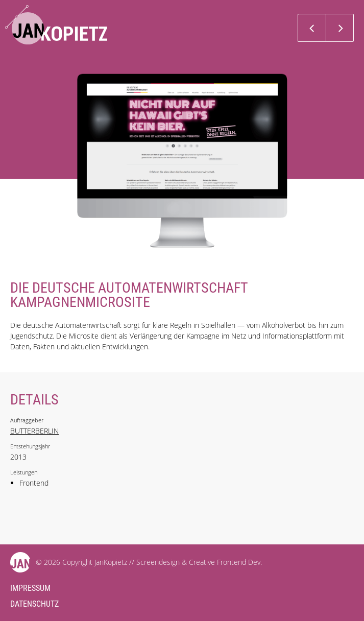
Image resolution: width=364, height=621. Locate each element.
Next (340, 28)
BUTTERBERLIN (34, 431)
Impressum (30, 588)
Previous (312, 28)
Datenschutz (34, 604)
